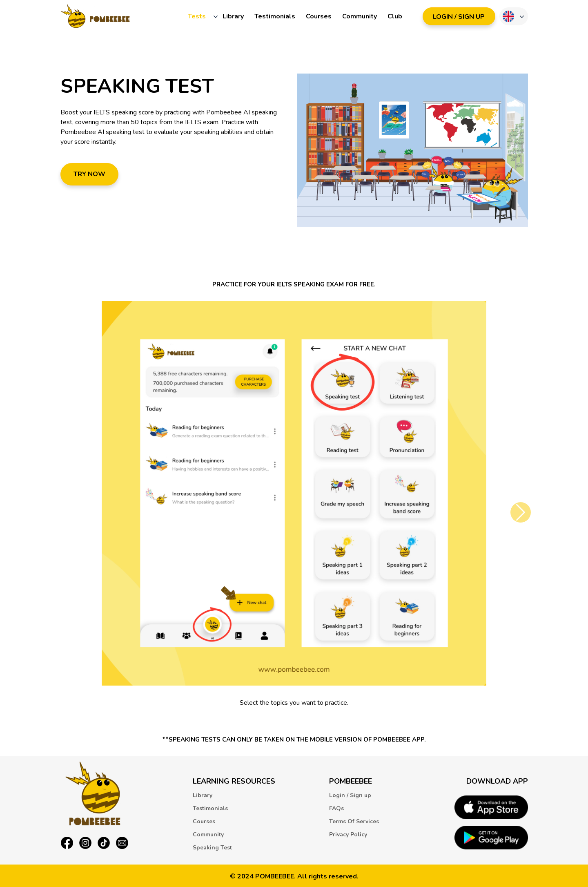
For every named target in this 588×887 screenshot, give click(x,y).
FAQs (336, 808)
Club (395, 16)
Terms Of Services (354, 821)
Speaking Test (212, 848)
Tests (197, 16)
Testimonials (275, 16)
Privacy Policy (348, 834)
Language (508, 16)
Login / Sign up (350, 795)
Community (360, 16)
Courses (319, 16)
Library (233, 16)
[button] (521, 512)
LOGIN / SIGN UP (459, 17)
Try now (89, 174)
